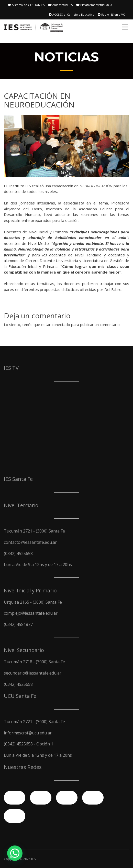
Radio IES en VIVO (112, 14)
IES (34, 859)
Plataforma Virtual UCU (94, 5)
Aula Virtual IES (60, 5)
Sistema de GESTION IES (26, 5)
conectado (61, 324)
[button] (15, 853)
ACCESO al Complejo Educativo (72, 14)
